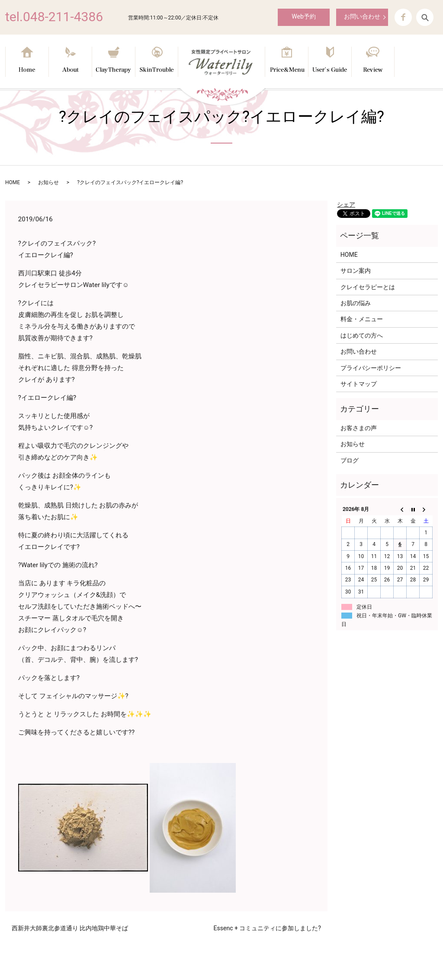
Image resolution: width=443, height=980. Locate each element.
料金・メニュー (362, 319)
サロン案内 (356, 271)
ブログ (350, 460)
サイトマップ (359, 384)
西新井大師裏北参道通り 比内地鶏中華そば (70, 928)
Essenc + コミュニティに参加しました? (267, 928)
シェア (346, 204)
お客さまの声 (359, 428)
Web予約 (304, 16)
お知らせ (48, 182)
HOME (13, 182)
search (425, 17)
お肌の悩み (356, 303)
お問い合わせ (362, 16)
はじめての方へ (362, 335)
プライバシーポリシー (371, 368)
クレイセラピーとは (368, 287)
